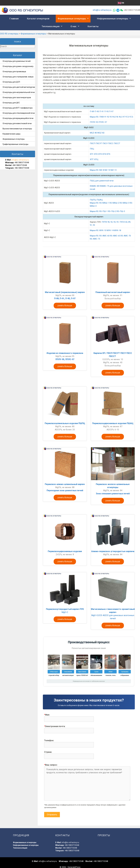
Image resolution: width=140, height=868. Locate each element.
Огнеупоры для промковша (14, 72)
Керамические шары (11, 134)
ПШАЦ (100, 200)
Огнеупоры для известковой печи (17, 123)
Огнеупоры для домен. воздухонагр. (18, 66)
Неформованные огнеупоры (115, 19)
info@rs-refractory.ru (102, 10)
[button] (88, 19)
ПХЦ (92, 149)
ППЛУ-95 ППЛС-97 (98, 122)
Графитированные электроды (15, 144)
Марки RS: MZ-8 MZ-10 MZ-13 (103, 170)
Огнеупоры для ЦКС (11, 103)
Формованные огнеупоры (74, 19)
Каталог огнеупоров (38, 18)
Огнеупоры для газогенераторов (17, 97)
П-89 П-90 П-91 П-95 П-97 (102, 112)
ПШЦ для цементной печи (102, 181)
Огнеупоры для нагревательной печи (19, 92)
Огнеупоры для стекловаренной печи (19, 113)
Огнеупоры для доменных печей (17, 61)
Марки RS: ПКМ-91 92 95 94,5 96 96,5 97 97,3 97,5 (112, 117)
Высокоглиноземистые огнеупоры (17, 129)
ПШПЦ (93, 200)
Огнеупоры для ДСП (11, 82)
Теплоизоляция (53, 26)
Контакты (93, 26)
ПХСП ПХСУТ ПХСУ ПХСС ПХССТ (105, 143)
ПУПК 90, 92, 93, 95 (110, 222)
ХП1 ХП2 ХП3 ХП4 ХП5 (100, 154)
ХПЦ (96, 159)
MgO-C (65, 612)
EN (121, 3)
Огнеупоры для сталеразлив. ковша (18, 77)
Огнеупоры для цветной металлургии (19, 87)
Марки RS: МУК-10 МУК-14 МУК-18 (105, 230)
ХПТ (92, 159)
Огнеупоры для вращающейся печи (18, 118)
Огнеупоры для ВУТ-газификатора (18, 108)
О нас (76, 26)
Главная (14, 18)
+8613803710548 (22, 163)
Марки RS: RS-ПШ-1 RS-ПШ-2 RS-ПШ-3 (107, 211)
